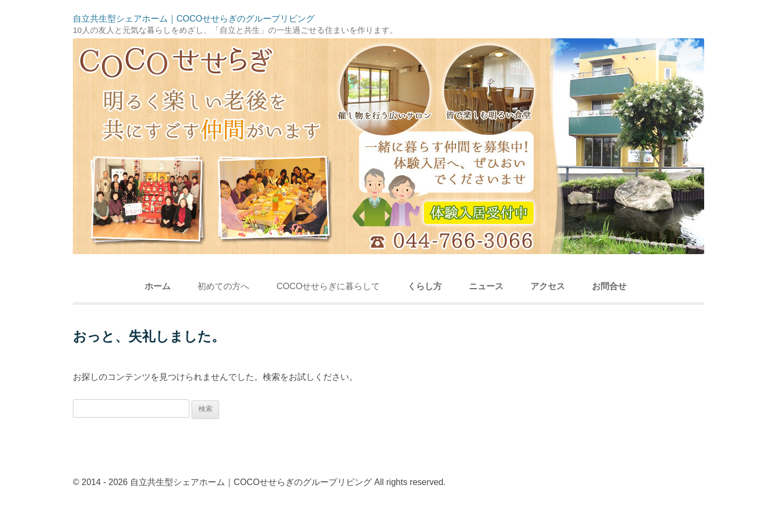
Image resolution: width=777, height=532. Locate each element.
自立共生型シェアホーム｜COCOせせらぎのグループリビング (194, 19)
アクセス (548, 286)
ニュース (486, 286)
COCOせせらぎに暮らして (328, 286)
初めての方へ (223, 286)
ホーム (158, 286)
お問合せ (609, 286)
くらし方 (425, 286)
